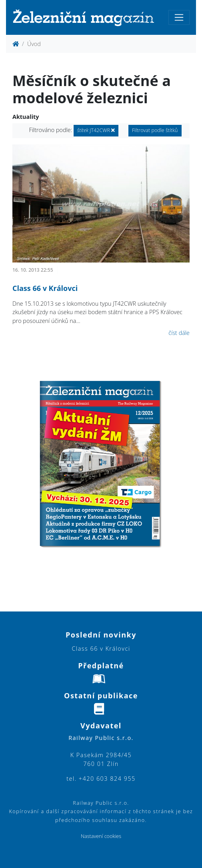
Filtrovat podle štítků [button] (155, 130)
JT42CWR (96, 130)
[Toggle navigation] (179, 17)
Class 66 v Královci (45, 288)
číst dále (179, 333)
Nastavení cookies (101, 836)
